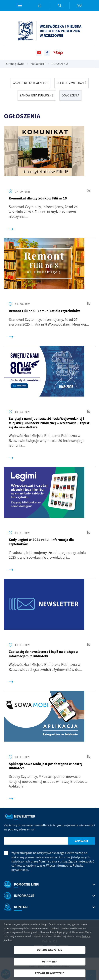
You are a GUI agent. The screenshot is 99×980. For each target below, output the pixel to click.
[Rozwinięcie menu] (49, 884)
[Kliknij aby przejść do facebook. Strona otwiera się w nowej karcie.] (47, 53)
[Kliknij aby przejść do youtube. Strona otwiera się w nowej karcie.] (39, 53)
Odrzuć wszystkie (49, 950)
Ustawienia (50, 962)
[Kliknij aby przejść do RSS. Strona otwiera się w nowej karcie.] (89, 191)
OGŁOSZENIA (70, 95)
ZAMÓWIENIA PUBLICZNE (36, 95)
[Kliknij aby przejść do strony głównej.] (40, 5)
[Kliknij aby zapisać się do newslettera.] (81, 841)
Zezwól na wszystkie (50, 973)
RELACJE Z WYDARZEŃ (72, 83)
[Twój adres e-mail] (36, 841)
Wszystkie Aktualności (30, 83)
